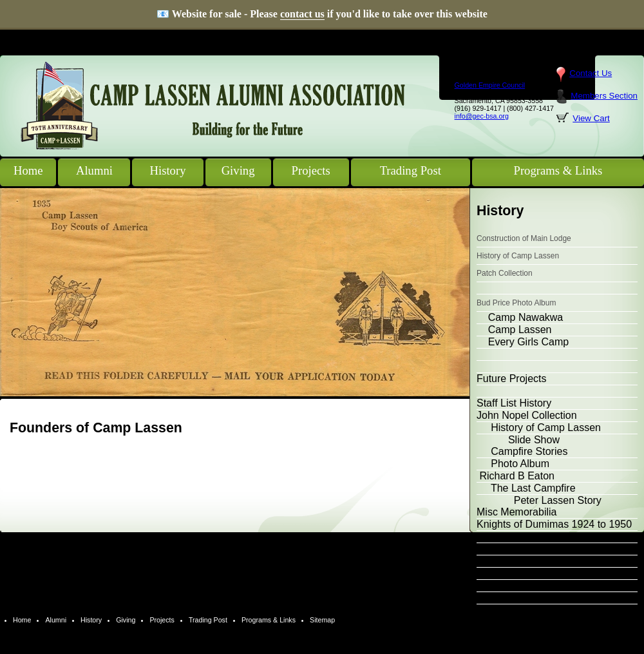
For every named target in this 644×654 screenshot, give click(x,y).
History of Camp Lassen (518, 256)
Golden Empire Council (490, 85)
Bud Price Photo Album (516, 303)
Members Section (604, 96)
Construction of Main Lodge (524, 238)
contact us (302, 14)
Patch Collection (505, 273)
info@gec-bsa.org (482, 116)
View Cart (591, 118)
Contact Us (591, 73)
